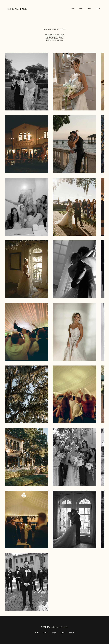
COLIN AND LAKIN (54, 627)
